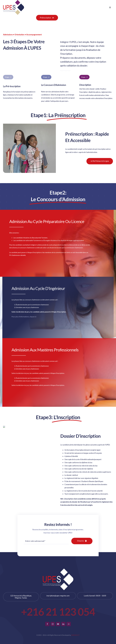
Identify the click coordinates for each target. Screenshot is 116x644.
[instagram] (53, 624)
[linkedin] (63, 624)
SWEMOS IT (75, 635)
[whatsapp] (69, 624)
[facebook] (47, 624)
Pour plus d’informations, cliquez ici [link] (24, 316)
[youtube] (58, 624)
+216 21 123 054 (58, 612)
